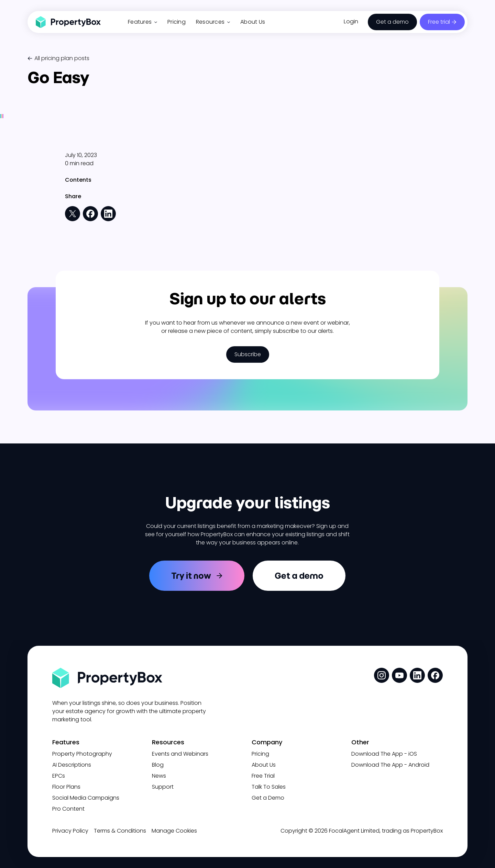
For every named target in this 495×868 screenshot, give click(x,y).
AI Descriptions (72, 765)
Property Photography (82, 754)
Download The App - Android (390, 765)
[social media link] (382, 675)
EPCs (59, 776)
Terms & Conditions (120, 831)
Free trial (439, 22)
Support (163, 787)
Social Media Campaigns (86, 798)
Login (351, 21)
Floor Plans (66, 787)
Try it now (191, 576)
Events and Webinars (180, 754)
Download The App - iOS (384, 754)
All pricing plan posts (62, 58)
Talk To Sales (269, 787)
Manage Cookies (174, 831)
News (159, 776)
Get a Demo (268, 798)
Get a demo (392, 22)
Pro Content (68, 809)
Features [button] (142, 22)
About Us (253, 22)
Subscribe (248, 354)
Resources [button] (213, 22)
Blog (158, 765)
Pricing (177, 22)
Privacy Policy (70, 831)
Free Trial (263, 776)
